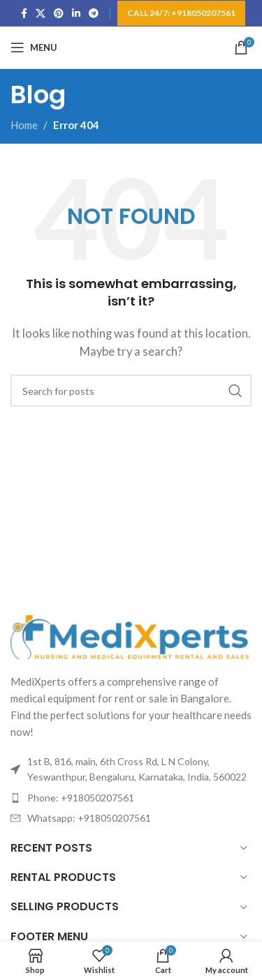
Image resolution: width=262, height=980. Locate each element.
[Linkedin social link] (76, 14)
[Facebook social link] (24, 14)
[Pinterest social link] (59, 14)
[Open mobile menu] (34, 47)
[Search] (131, 391)
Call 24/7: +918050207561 (181, 13)
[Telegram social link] (94, 14)
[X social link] (41, 14)
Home (24, 125)
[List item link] (131, 798)
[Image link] (131, 635)
